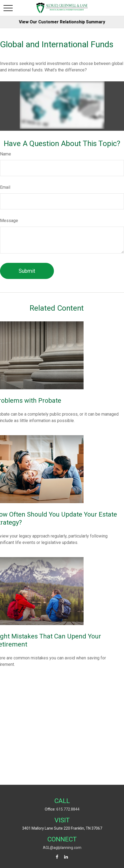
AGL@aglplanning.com (62, 848)
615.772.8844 (68, 809)
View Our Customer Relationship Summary (62, 22)
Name (6, 154)
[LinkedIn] (66, 857)
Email (5, 187)
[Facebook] (57, 857)
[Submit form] (27, 271)
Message (9, 221)
